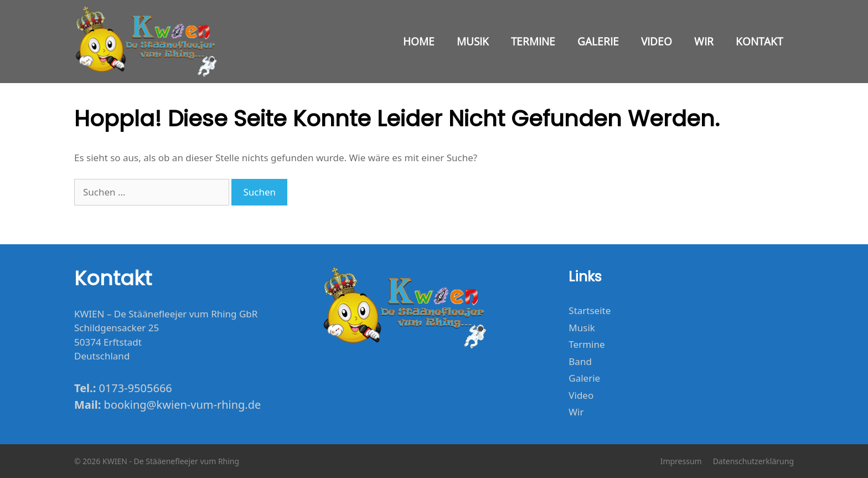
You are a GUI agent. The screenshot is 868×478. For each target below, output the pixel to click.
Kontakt (759, 42)
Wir (704, 42)
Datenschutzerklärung (753, 461)
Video (657, 42)
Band (580, 361)
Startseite (590, 310)
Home (419, 42)
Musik (473, 42)
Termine (533, 42)
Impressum (681, 461)
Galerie (598, 42)
